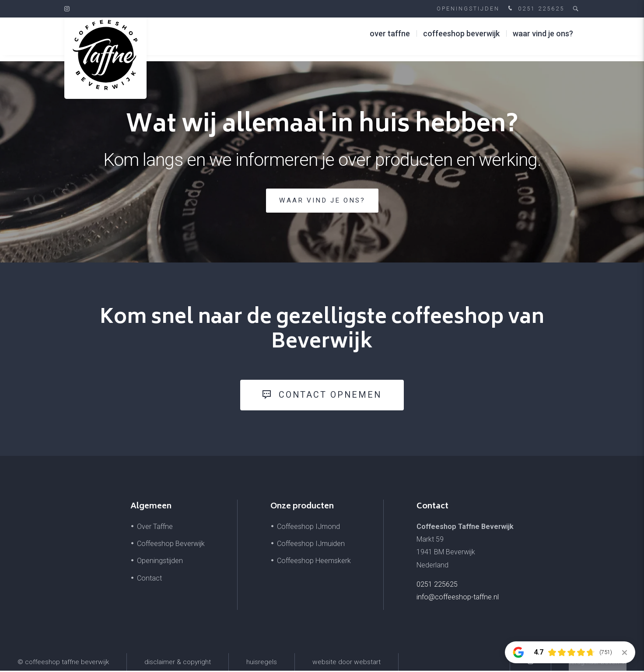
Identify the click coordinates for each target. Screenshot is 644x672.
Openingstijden (468, 9)
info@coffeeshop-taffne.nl (458, 598)
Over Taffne (390, 39)
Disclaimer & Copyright (178, 663)
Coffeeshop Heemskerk (314, 562)
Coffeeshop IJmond (308, 528)
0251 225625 (535, 9)
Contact (149, 579)
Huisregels (262, 663)
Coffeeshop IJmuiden (311, 545)
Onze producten (302, 508)
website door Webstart (346, 663)
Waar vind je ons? (543, 39)
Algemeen (151, 508)
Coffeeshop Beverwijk (461, 39)
